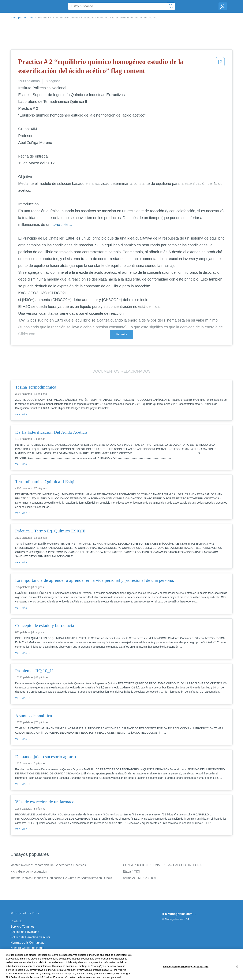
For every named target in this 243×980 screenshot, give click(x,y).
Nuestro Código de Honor (27, 948)
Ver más (121, 334)
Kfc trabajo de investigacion (29, 872)
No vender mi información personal (34, 953)
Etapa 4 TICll (132, 872)
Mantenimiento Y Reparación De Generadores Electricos (48, 865)
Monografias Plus (22, 18)
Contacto (16, 921)
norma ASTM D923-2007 (140, 878)
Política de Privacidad (25, 932)
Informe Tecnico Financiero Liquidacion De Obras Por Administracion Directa (61, 878)
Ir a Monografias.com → (179, 914)
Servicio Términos (22, 927)
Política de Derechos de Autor (30, 937)
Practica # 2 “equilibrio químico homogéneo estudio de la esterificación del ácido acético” (98, 18)
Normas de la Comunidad (27, 943)
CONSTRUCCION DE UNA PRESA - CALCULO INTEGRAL (163, 865)
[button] (220, 67)
